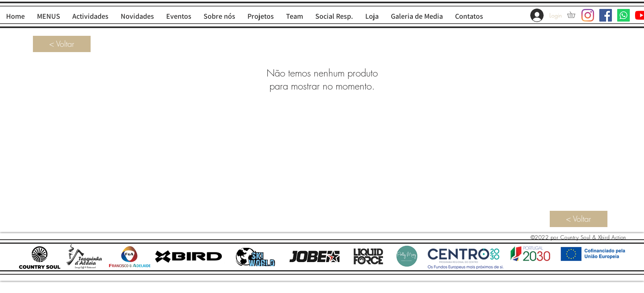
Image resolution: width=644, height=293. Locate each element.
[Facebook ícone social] (606, 15)
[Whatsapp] (623, 15)
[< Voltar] (62, 44)
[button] (574, 15)
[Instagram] (588, 15)
